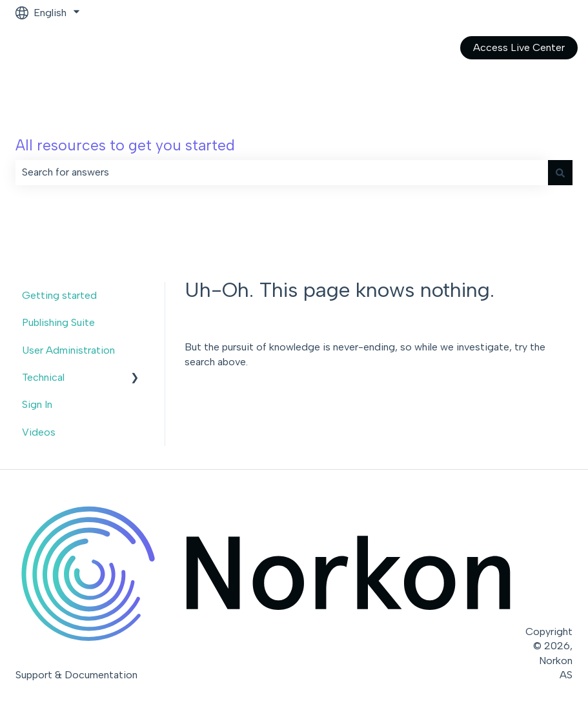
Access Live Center (519, 47)
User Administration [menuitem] (68, 350)
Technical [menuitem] (43, 377)
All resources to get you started (125, 145)
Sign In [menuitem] (37, 404)
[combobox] (282, 172)
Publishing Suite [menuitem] (58, 322)
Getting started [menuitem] (59, 295)
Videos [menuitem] (39, 432)
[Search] (560, 172)
